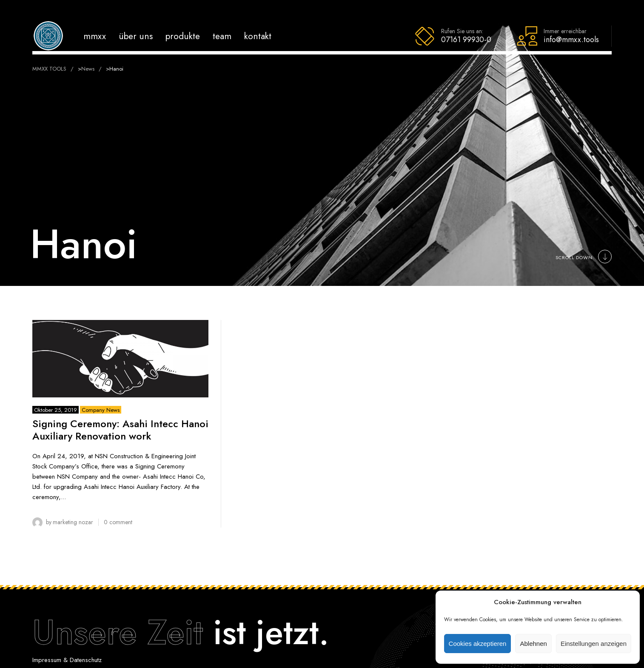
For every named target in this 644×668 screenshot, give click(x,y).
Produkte (183, 36)
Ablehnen (533, 644)
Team (222, 36)
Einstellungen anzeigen (594, 644)
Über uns (136, 36)
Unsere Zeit (118, 632)
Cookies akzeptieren (478, 644)
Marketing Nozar (73, 522)
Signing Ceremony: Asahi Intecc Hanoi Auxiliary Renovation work (120, 430)
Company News (101, 410)
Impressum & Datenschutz (67, 660)
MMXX (95, 36)
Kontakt (258, 36)
